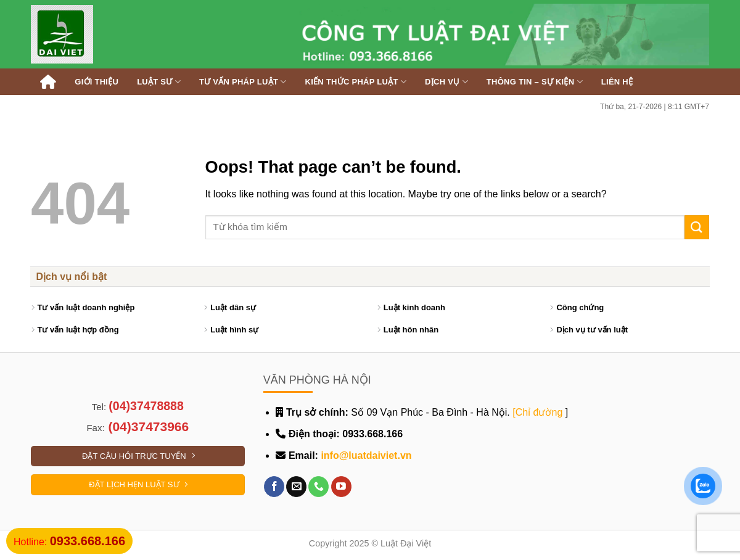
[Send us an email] (296, 487)
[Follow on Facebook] (274, 487)
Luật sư (159, 82)
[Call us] (319, 487)
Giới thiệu (97, 82)
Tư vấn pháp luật (243, 82)
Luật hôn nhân (411, 330)
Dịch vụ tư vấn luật (592, 330)
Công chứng (580, 307)
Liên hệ (617, 82)
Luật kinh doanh (414, 307)
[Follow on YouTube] (341, 487)
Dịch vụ (446, 82)
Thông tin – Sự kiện (535, 82)
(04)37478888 (146, 406)
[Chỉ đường (537, 412)
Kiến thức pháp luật (356, 82)
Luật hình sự (234, 330)
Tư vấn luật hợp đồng (78, 330)
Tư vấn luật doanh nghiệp (86, 307)
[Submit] (697, 227)
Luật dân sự (233, 307)
